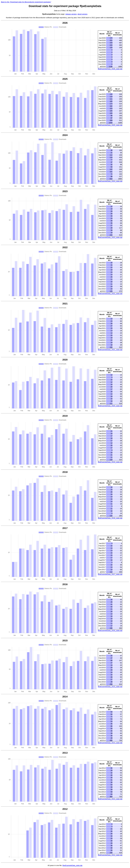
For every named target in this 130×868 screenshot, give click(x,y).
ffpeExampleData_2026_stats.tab (110, 69)
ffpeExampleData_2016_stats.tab (110, 631)
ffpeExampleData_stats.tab (72, 865)
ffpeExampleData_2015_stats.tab (110, 687)
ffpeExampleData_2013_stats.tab (110, 799)
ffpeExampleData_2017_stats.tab (110, 574)
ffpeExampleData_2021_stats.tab (110, 350)
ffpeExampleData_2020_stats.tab (110, 406)
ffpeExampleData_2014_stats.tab (110, 743)
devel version (82, 14)
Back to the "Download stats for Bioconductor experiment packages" (26, 2)
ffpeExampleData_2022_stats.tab (110, 294)
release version (71, 14)
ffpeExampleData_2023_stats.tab (110, 237)
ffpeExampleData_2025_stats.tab (110, 125)
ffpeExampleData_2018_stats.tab (110, 518)
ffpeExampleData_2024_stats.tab (110, 181)
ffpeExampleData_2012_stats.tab (110, 855)
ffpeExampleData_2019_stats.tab (110, 462)
